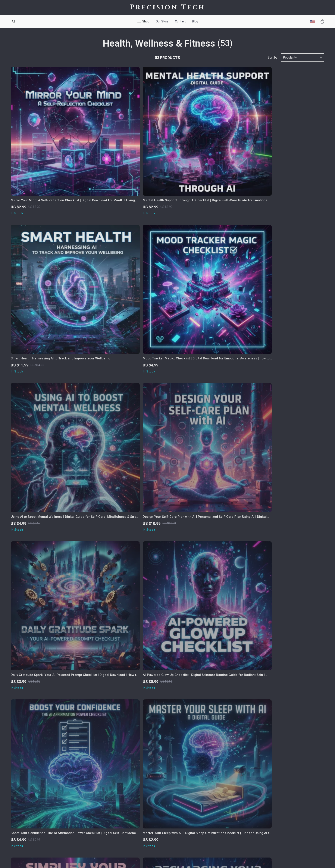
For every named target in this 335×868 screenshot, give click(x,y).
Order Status (194, 800)
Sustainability (129, 821)
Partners (126, 814)
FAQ (187, 779)
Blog (195, 21)
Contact (180, 21)
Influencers (128, 793)
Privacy (181, 859)
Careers (125, 779)
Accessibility (196, 859)
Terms (172, 859)
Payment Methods (198, 793)
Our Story (162, 21)
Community (128, 835)
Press (123, 786)
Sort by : (273, 58)
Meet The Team (131, 772)
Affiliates (126, 800)
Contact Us (192, 765)
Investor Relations (133, 807)
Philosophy (127, 828)
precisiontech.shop (264, 765)
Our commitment (262, 794)
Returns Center (195, 786)
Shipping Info (194, 772)
